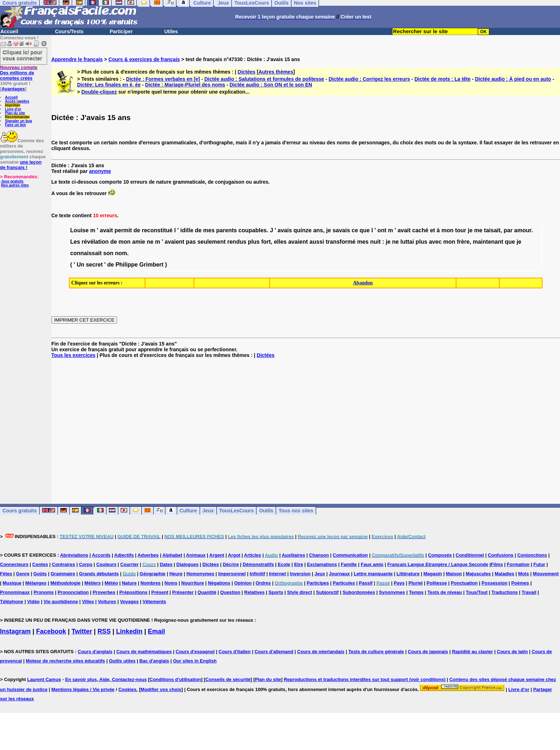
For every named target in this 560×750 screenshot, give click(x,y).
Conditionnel (470, 555)
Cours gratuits (20, 511)
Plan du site (15, 113)
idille (187, 230)
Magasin (433, 574)
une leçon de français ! (21, 165)
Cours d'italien (235, 652)
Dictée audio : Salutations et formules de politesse (264, 79)
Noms (171, 583)
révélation (95, 242)
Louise (80, 230)
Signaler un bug (19, 121)
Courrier (129, 564)
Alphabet (172, 555)
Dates (166, 564)
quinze (303, 230)
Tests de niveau (445, 592)
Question (230, 592)
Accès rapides (17, 101)
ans (318, 230)
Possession (494, 583)
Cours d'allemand (274, 652)
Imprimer (13, 105)
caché (420, 230)
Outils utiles (122, 661)
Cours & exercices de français (144, 59)
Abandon (363, 283)
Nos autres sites (15, 185)
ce (355, 230)
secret (94, 265)
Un (81, 265)
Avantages (13, 89)
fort (266, 242)
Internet (277, 574)
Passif (366, 583)
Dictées (246, 72)
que (365, 230)
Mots (524, 574)
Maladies (504, 574)
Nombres (150, 583)
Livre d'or (13, 109)
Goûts (40, 574)
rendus (237, 242)
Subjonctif (327, 592)
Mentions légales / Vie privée (83, 689)
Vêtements (154, 602)
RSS (104, 631)
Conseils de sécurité (228, 679)
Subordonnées (359, 592)
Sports (276, 592)
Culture (188, 511)
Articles (252, 555)
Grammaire (63, 574)
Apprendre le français (77, 59)
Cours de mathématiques (144, 652)
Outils (266, 511)
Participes (318, 583)
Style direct (300, 592)
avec (435, 242)
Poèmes (520, 583)
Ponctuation (464, 583)
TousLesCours (237, 511)
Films (497, 564)
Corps (86, 564)
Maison (454, 574)
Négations (219, 583)
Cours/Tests (69, 31)
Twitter (82, 631)
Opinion (243, 583)
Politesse (437, 583)
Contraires (63, 564)
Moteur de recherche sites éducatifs (65, 661)
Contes (40, 564)
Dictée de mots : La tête (442, 79)
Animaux (196, 555)
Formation (518, 564)
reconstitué (157, 230)
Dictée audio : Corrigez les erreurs (369, 79)
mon (447, 230)
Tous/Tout (477, 592)
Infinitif (257, 574)
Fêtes (6, 574)
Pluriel (416, 583)
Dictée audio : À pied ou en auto (513, 79)
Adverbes (148, 555)
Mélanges (36, 583)
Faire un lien (16, 125)
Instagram (15, 631)
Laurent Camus (44, 679)
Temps (416, 592)
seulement (212, 242)
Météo (111, 583)
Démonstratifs (258, 564)
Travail (529, 592)
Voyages (129, 602)
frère (463, 242)
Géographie (152, 574)
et (432, 230)
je (328, 230)
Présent (160, 592)
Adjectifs (124, 555)
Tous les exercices (73, 355)
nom (121, 253)
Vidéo (33, 602)
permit (123, 230)
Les (75, 242)
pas (191, 242)
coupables (253, 230)
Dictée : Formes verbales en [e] (163, 79)
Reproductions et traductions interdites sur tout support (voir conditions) (365, 679)
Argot (234, 555)
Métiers (92, 583)
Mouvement (546, 574)
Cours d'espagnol (195, 652)
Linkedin (129, 631)
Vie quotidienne (61, 602)
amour (523, 230)
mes (209, 230)
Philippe (126, 265)
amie (139, 242)
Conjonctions (532, 555)
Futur (539, 564)
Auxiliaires (294, 555)
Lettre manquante (373, 574)
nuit (375, 242)
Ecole (284, 564)
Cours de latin (512, 652)
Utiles (171, 31)
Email (156, 631)
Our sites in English (195, 661)
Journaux (339, 574)
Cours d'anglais (95, 652)
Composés (440, 555)
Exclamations (322, 564)
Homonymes (200, 574)
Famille (349, 564)
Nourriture (193, 583)
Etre (298, 564)
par (508, 230)
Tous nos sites (296, 511)
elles (280, 242)
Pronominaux (15, 592)
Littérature (408, 574)
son (108, 253)
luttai (407, 242)
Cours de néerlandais (321, 652)
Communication (350, 555)
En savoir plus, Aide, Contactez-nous (106, 679)
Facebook (51, 631)
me (478, 230)
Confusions (501, 555)
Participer (121, 31)
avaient (174, 242)
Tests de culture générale (376, 652)
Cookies (127, 689)
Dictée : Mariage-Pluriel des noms (185, 85)
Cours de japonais (428, 652)
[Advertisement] (306, 425)
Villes (88, 602)
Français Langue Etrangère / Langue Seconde (437, 564)
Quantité (207, 592)
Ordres (263, 583)
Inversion (300, 574)
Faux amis (372, 564)
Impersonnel (232, 574)
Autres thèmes (276, 72)
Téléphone (12, 602)
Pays (399, 583)
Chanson (319, 555)
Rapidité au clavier (472, 652)
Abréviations (74, 555)
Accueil (9, 31)
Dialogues (187, 564)
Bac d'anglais (154, 661)
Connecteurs (14, 564)
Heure (176, 574)
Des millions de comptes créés (19, 73)
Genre (23, 574)
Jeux (208, 511)
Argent (217, 555)
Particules (344, 583)
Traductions (505, 592)
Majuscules (478, 574)
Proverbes (104, 592)
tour (461, 230)
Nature (129, 583)
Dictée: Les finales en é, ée (109, 85)
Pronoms (44, 592)
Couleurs (106, 564)
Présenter (183, 592)
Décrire (231, 564)
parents (226, 230)
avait (106, 230)
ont (382, 230)
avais (285, 230)
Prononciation (73, 592)
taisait (492, 230)
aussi (317, 242)
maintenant (488, 242)
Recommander (17, 117)
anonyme (100, 171)
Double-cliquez (99, 92)
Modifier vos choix (161, 689)
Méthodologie (66, 583)
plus (254, 242)
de (137, 230)
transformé (341, 242)
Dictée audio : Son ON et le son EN (271, 85)
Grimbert (151, 265)
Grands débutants (99, 574)
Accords (101, 555)
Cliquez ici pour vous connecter (22, 55)
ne (150, 242)
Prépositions (133, 592)
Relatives (254, 592)
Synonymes (392, 592)
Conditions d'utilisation (175, 679)
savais (341, 230)
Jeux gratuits (12, 181)
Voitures (107, 602)
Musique (12, 583)
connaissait (86, 253)
